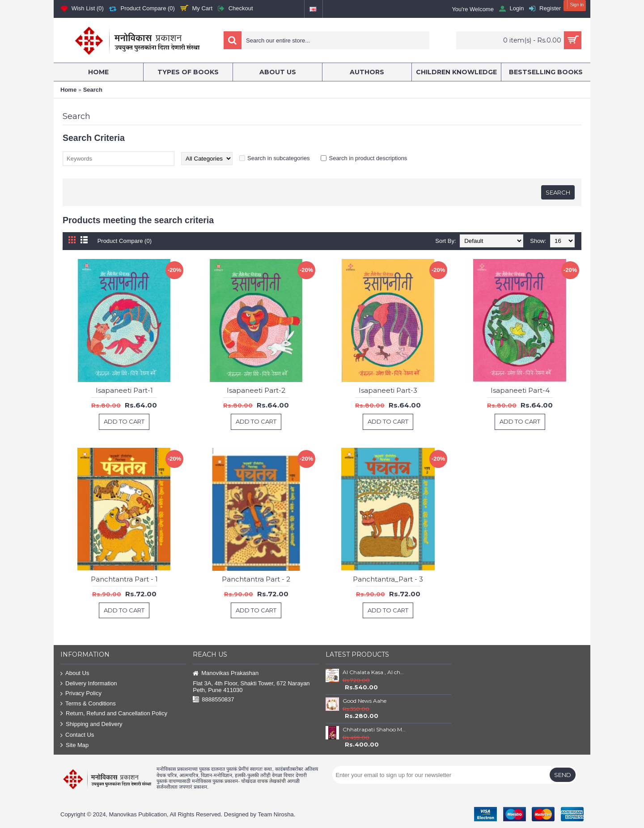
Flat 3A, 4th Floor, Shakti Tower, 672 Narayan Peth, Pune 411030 (251, 687)
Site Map (74, 745)
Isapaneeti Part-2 (256, 390)
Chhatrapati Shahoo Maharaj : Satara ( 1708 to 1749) (374, 729)
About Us (75, 673)
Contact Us (77, 735)
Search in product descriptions (368, 158)
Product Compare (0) (125, 241)
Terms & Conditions (88, 704)
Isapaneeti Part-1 (124, 390)
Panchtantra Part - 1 (124, 579)
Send (563, 775)
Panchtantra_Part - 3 (388, 579)
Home (68, 90)
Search (93, 90)
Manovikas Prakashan (226, 673)
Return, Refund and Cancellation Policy (114, 714)
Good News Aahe (364, 701)
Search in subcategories (278, 158)
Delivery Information (89, 684)
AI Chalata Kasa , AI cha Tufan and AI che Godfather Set (374, 672)
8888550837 (213, 700)
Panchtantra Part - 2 (256, 579)
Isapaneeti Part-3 (388, 390)
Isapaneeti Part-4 (520, 390)
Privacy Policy (81, 694)
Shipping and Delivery (91, 724)
